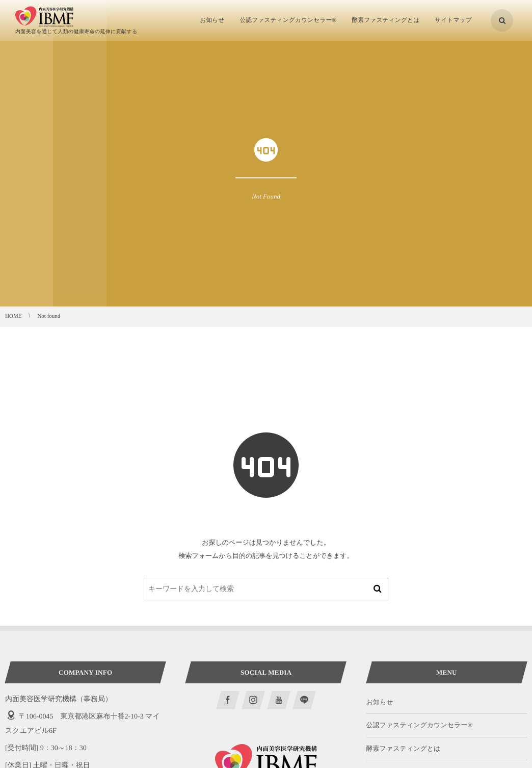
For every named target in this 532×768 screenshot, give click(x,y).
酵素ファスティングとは (404, 748)
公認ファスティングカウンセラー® (420, 725)
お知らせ (380, 702)
